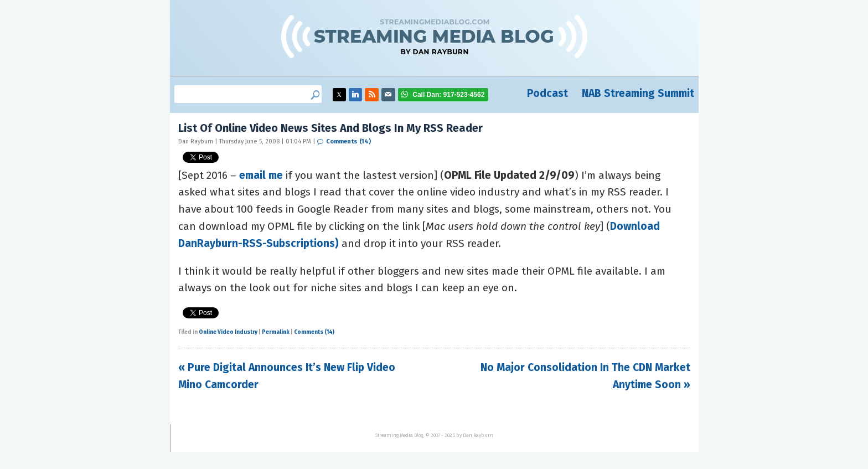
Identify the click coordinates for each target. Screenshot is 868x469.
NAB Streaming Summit (638, 93)
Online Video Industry (228, 332)
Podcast (547, 93)
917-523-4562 (448, 95)
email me (261, 175)
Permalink (276, 332)
